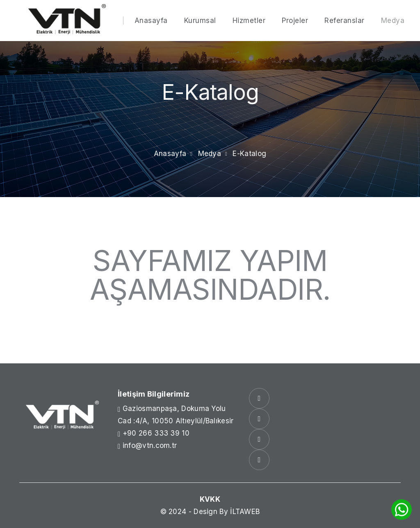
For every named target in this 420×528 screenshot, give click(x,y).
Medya (393, 21)
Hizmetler (249, 21)
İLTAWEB (245, 512)
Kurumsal (200, 21)
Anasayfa (151, 21)
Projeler (295, 21)
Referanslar (345, 21)
